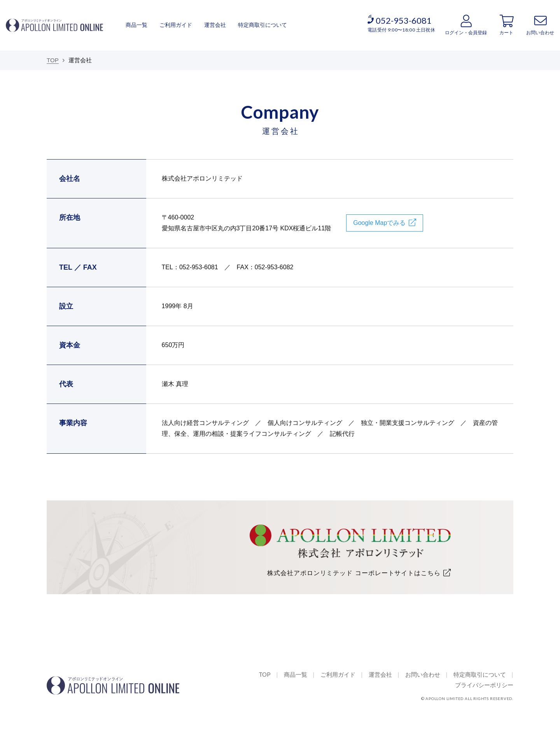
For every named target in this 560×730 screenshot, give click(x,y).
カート (506, 33)
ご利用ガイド (176, 25)
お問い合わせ (540, 33)
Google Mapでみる (379, 223)
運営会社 (215, 25)
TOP (265, 674)
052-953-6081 (404, 20)
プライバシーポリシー (484, 685)
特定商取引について (262, 25)
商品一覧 (136, 25)
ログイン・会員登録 (466, 33)
